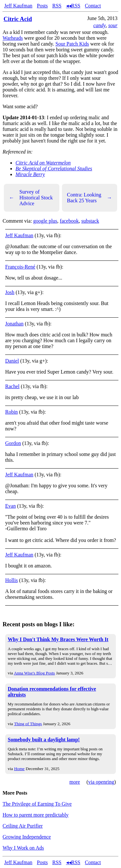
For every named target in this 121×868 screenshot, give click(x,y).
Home (20, 769)
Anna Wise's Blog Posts (34, 673)
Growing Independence (27, 837)
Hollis (11, 580)
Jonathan (14, 324)
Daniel (12, 361)
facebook (69, 221)
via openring (101, 782)
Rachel (12, 386)
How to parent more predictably (35, 815)
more (75, 782)
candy (99, 25)
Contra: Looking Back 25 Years (90, 198)
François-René (20, 267)
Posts (42, 6)
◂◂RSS (73, 6)
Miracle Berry (30, 174)
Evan (10, 506)
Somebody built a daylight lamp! (44, 740)
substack (90, 221)
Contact (93, 6)
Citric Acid (18, 19)
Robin (11, 412)
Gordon (13, 443)
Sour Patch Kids (72, 44)
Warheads (13, 38)
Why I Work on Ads (23, 848)
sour (113, 25)
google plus (45, 221)
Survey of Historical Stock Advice (31, 198)
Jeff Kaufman (18, 6)
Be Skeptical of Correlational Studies (54, 169)
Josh (10, 292)
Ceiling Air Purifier (23, 826)
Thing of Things (28, 724)
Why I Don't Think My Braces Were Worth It (58, 639)
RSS (57, 6)
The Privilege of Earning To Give (37, 804)
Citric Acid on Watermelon (43, 163)
